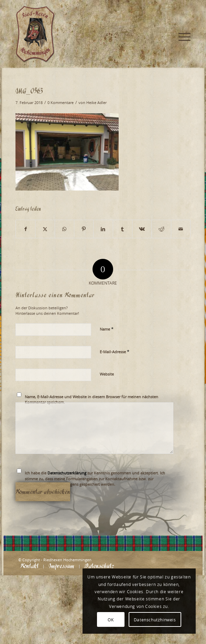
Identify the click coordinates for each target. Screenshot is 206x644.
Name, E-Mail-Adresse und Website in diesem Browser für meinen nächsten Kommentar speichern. (91, 400)
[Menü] (181, 14)
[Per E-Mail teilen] (181, 229)
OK (111, 620)
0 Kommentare (61, 103)
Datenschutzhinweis (155, 620)
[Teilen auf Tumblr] (123, 229)
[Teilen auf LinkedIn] (103, 229)
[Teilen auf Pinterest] (84, 229)
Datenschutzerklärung (67, 473)
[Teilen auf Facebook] (25, 229)
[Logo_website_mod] (85, 34)
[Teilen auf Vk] (142, 229)
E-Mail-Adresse (115, 352)
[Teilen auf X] (45, 229)
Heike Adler (96, 103)
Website (107, 374)
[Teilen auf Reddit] (161, 229)
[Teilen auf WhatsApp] (64, 229)
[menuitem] (181, 14)
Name (107, 329)
